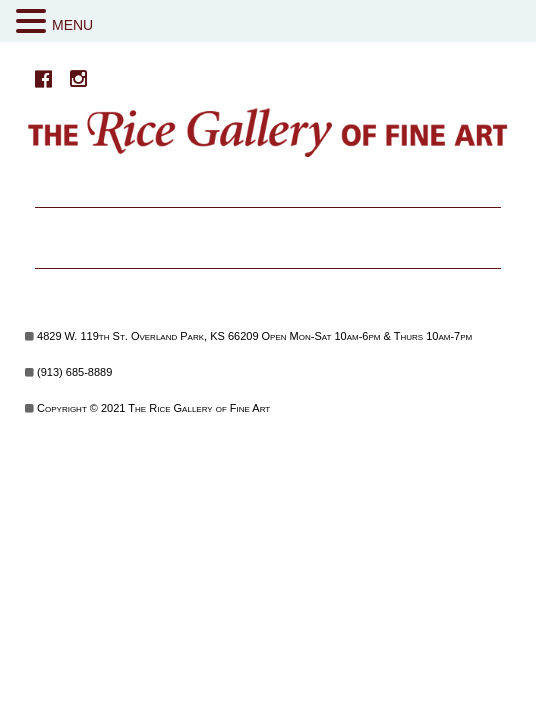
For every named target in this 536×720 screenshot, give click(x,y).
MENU (72, 25)
